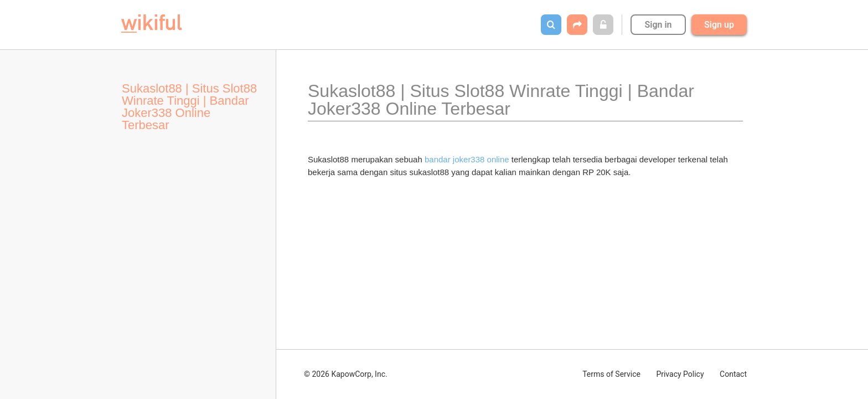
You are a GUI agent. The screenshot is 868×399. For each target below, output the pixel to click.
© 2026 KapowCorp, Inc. (346, 374)
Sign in (658, 25)
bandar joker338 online (467, 159)
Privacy (680, 374)
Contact (733, 374)
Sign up (719, 25)
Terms (611, 374)
